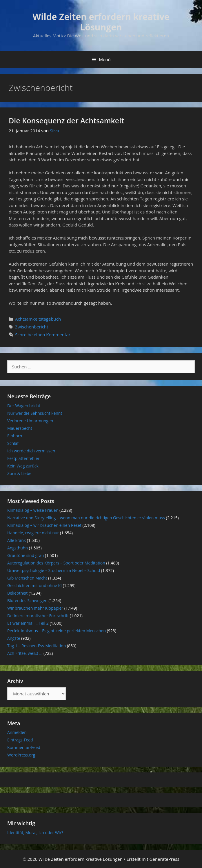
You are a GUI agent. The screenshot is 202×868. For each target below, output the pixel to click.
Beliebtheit (17, 593)
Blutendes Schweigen (27, 601)
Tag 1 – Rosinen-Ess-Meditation (37, 646)
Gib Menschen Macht (27, 578)
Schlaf (13, 443)
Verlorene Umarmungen (30, 421)
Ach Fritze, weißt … (25, 653)
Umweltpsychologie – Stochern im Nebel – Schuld (54, 570)
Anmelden (17, 732)
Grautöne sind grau (26, 555)
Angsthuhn (18, 548)
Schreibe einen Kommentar (43, 335)
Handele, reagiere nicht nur (33, 533)
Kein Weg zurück (23, 466)
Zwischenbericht (32, 327)
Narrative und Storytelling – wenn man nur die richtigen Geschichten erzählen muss (86, 518)
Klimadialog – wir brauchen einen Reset (44, 525)
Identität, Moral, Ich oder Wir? (35, 833)
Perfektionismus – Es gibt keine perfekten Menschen (57, 631)
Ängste (14, 638)
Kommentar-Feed (24, 747)
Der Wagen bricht (24, 406)
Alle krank (17, 540)
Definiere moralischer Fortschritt (38, 616)
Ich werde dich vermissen (31, 451)
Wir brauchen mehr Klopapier (35, 608)
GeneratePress (164, 859)
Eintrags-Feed (20, 740)
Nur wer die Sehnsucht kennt (35, 413)
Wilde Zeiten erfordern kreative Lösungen (101, 22)
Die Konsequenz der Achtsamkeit (66, 120)
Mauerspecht (20, 428)
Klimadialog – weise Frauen (33, 510)
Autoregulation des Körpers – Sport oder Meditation (56, 563)
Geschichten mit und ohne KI (34, 585)
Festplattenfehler (23, 458)
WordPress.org (21, 755)
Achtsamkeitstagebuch (38, 319)
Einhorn (15, 436)
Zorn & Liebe (19, 473)
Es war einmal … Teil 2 (28, 623)
